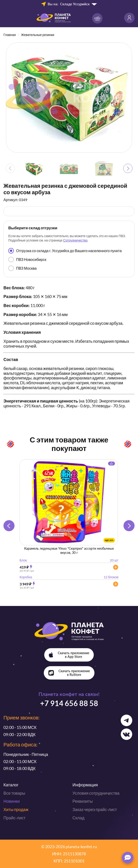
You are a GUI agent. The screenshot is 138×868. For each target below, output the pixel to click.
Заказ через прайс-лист (95, 809)
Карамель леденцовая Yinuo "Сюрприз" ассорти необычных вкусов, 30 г (69, 550)
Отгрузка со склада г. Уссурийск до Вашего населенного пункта (65, 251)
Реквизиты (83, 801)
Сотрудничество (75, 240)
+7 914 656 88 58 (69, 703)
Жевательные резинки (38, 35)
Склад (79, 818)
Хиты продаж (16, 809)
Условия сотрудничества (96, 793)
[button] (128, 168)
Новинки (12, 801)
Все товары (14, 793)
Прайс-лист (15, 818)
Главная (10, 35)
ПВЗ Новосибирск (27, 260)
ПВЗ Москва (22, 268)
